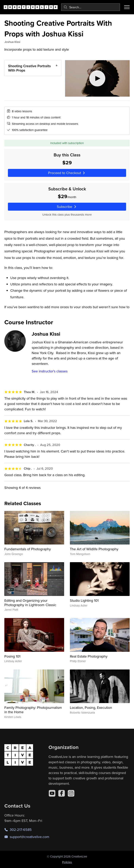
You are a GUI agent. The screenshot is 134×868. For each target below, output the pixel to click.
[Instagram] (71, 793)
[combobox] (91, 7)
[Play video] (97, 78)
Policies (67, 862)
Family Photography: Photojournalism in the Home (33, 710)
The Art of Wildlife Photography (94, 549)
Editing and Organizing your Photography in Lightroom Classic (30, 603)
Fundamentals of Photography (28, 549)
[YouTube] (52, 793)
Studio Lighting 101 (84, 600)
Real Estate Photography (89, 656)
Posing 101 (12, 656)
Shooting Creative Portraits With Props (29, 68)
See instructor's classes (50, 371)
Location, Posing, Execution (91, 708)
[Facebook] (62, 793)
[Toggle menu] (127, 7)
